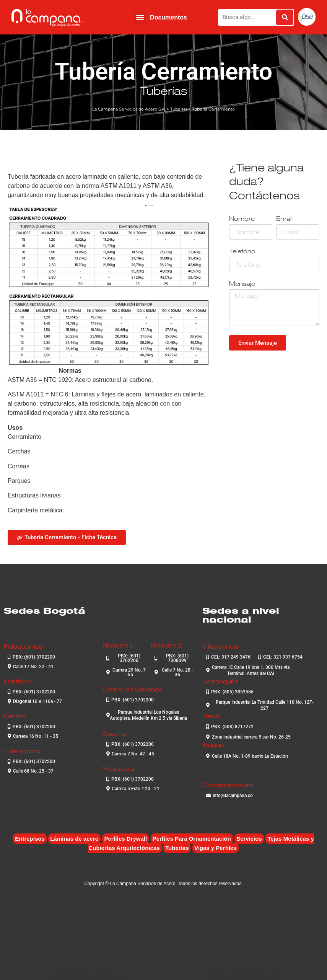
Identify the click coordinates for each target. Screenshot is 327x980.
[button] (140, 17)
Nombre (242, 219)
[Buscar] (285, 17)
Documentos (168, 17)
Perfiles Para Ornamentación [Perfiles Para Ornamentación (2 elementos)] (192, 839)
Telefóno (242, 252)
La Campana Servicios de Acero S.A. (129, 109)
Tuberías (164, 91)
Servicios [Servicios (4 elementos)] (249, 839)
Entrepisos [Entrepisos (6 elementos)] (30, 839)
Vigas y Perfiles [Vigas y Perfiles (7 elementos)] (216, 848)
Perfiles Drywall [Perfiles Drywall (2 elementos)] (125, 839)
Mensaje (242, 284)
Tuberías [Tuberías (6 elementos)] (177, 848)
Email (284, 219)
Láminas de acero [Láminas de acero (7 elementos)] (74, 839)
